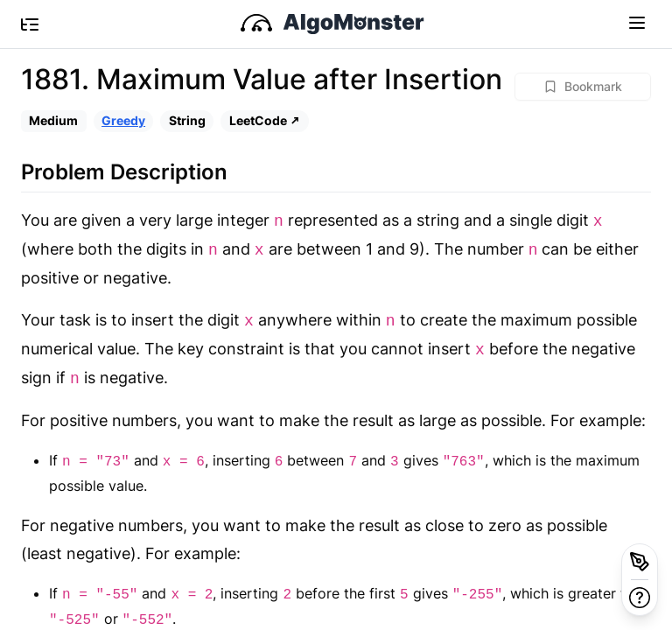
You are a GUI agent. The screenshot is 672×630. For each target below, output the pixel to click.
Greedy (123, 120)
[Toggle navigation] (637, 22)
